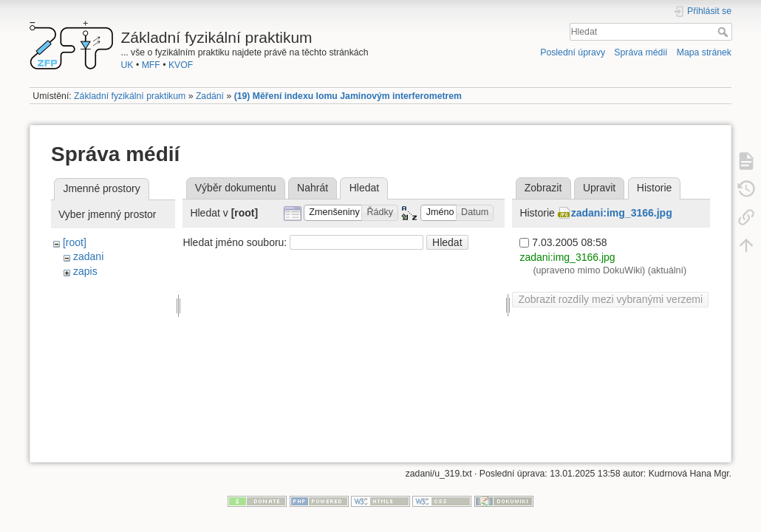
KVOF (181, 65)
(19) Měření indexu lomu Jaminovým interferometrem (348, 96)
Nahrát (313, 188)
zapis (85, 271)
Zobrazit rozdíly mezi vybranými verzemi (610, 299)
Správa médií (641, 52)
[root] (75, 242)
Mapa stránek (704, 52)
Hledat (724, 32)
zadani (88, 256)
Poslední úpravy (573, 52)
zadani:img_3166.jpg (622, 213)
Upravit (599, 188)
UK (127, 65)
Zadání (210, 96)
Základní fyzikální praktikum (130, 96)
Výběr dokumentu (236, 188)
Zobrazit (543, 188)
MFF (151, 65)
